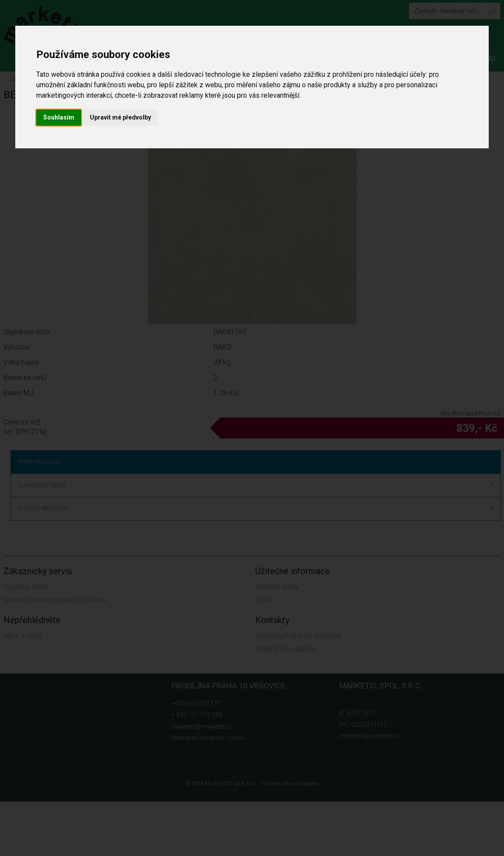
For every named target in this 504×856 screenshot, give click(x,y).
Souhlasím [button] (59, 117)
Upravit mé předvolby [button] (120, 117)
